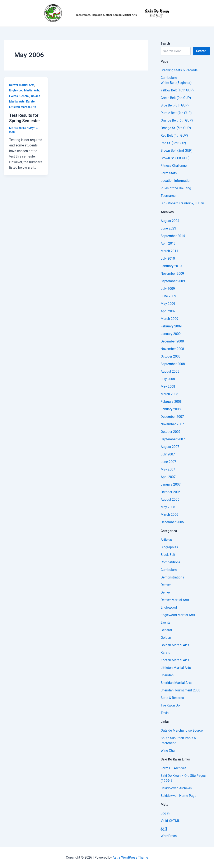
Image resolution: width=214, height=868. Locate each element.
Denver (166, 585)
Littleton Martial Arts (23, 107)
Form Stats (169, 173)
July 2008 (168, 379)
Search (201, 51)
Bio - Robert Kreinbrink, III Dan (183, 203)
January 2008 (171, 409)
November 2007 (173, 424)
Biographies (169, 547)
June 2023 (169, 228)
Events (14, 96)
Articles (166, 540)
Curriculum (169, 78)
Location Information (176, 181)
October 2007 (171, 432)
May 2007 (168, 469)
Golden (166, 638)
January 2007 (171, 484)
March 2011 (170, 251)
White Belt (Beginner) (176, 83)
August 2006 (170, 499)
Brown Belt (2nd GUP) (177, 151)
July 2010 (168, 258)
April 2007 (168, 477)
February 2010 (171, 266)
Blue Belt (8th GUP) (175, 105)
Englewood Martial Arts (25, 90)
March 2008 (170, 394)
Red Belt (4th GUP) (175, 135)
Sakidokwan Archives (176, 788)
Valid (170, 821)
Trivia (165, 713)
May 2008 (168, 387)
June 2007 (169, 462)
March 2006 (170, 515)
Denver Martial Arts (22, 85)
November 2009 (173, 274)
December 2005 (173, 522)
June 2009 (169, 296)
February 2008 (171, 402)
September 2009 (173, 281)
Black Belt (168, 555)
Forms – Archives (174, 768)
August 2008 (170, 371)
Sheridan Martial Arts (176, 683)
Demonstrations (173, 577)
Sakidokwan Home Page (179, 796)
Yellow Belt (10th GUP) (177, 90)
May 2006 (168, 507)
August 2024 (170, 221)
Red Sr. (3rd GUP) (174, 143)
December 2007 (173, 417)
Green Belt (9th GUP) (176, 98)
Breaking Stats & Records (179, 70)
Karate (31, 101)
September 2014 (173, 236)
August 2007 (170, 447)
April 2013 (168, 243)
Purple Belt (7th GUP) (176, 113)
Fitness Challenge (174, 166)
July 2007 (168, 454)
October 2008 (171, 356)
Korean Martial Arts (175, 660)
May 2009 (168, 304)
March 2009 (170, 319)
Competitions (171, 562)
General (25, 96)
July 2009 (168, 289)
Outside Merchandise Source (182, 730)
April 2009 (168, 311)
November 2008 (173, 349)
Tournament (170, 196)
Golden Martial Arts (175, 645)
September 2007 (173, 439)
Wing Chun (169, 751)
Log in (165, 813)
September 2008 (173, 364)
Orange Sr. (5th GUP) (176, 128)
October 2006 (171, 492)
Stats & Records (173, 698)
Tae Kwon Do (170, 705)
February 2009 (171, 326)
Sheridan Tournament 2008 (181, 690)
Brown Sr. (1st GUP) (175, 158)
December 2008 (173, 341)
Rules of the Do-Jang (176, 188)
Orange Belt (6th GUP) (177, 120)
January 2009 (171, 334)
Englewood (169, 607)
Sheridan (167, 675)
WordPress (169, 836)
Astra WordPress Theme (130, 857)
